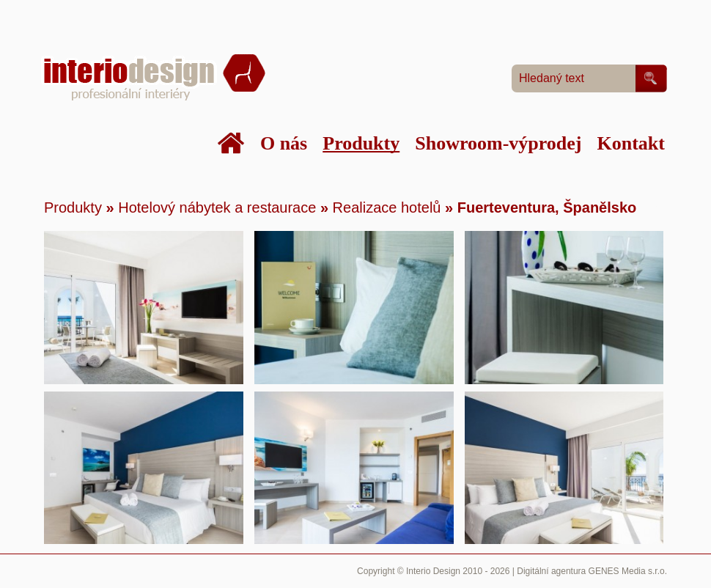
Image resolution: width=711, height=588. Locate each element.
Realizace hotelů (389, 207)
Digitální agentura (551, 571)
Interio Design (433, 571)
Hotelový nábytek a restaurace (217, 207)
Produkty (73, 207)
